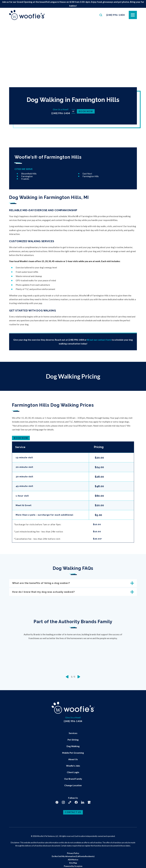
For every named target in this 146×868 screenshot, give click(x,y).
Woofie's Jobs (73, 767)
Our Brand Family (73, 780)
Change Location (73, 787)
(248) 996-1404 (116, 15)
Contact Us (73, 814)
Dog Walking (73, 748)
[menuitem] (73, 735)
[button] (6, 862)
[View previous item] (67, 678)
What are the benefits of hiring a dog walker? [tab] (73, 584)
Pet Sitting (73, 741)
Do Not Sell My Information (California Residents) (73, 858)
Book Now (86, 111)
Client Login (73, 774)
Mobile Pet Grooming (73, 754)
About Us (73, 761)
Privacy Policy (73, 855)
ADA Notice (73, 861)
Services (73, 735)
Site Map (73, 864)
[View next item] (79, 678)
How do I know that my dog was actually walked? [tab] (73, 593)
